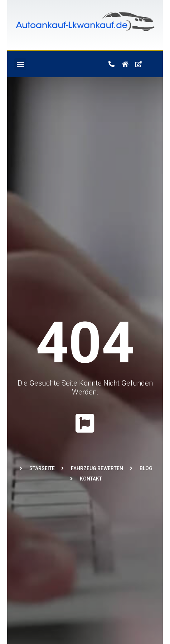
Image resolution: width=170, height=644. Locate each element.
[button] (20, 64)
